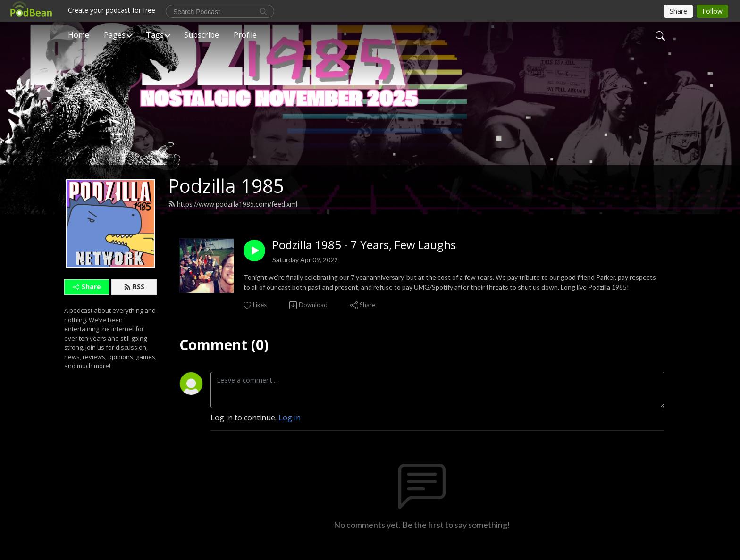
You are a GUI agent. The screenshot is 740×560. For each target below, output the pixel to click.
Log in (290, 418)
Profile (245, 35)
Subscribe (202, 35)
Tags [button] (155, 35)
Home (79, 35)
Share (87, 287)
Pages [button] (115, 35)
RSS (134, 287)
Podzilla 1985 (226, 186)
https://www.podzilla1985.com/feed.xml (233, 204)
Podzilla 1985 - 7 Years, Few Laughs (364, 245)
